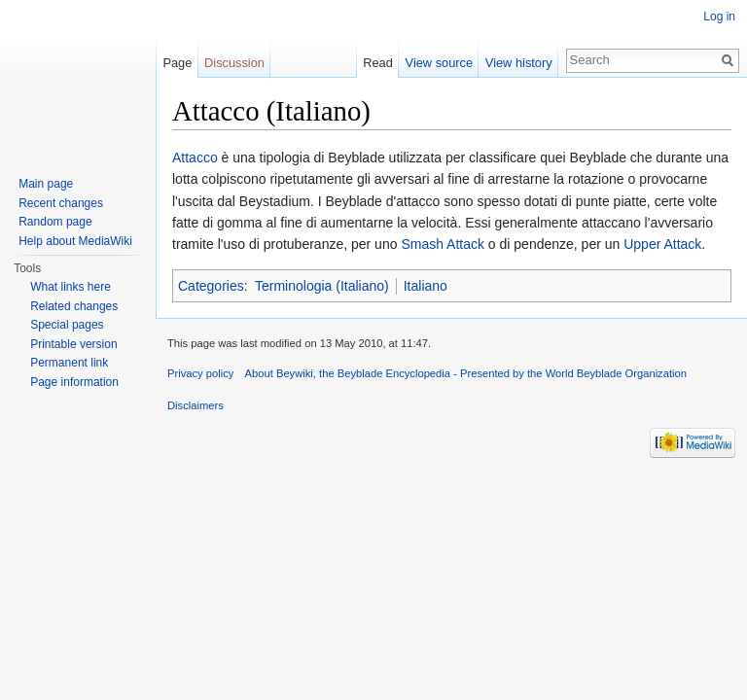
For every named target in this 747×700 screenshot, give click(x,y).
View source (439, 63)
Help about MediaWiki (75, 241)
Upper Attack (662, 244)
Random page (55, 222)
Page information (74, 382)
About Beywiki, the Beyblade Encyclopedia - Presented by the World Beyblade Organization (466, 373)
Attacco (195, 157)
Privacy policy (200, 373)
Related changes (74, 306)
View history (519, 63)
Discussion (234, 63)
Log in (719, 17)
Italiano (426, 286)
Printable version (73, 344)
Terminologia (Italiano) (322, 286)
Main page (46, 184)
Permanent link (69, 363)
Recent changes (61, 203)
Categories (211, 286)
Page (177, 63)
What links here (71, 287)
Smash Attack (443, 244)
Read (378, 63)
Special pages (67, 325)
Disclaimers (196, 405)
